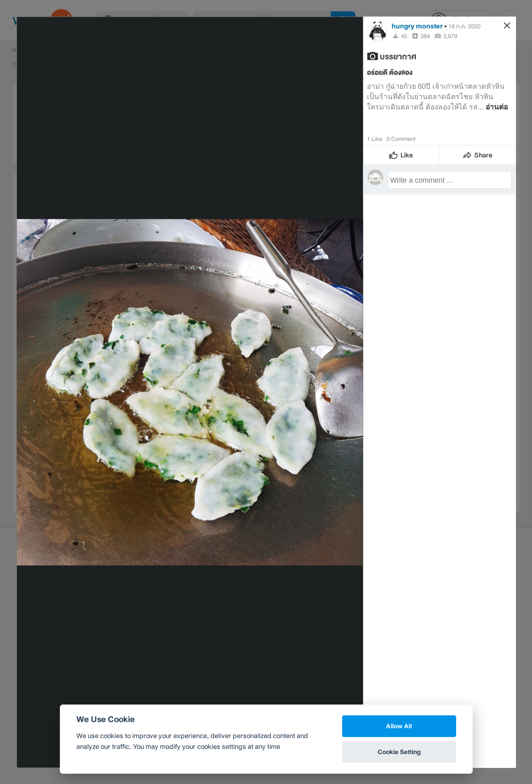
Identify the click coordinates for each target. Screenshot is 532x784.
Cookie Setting (399, 752)
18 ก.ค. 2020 (464, 26)
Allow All (399, 726)
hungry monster (417, 26)
